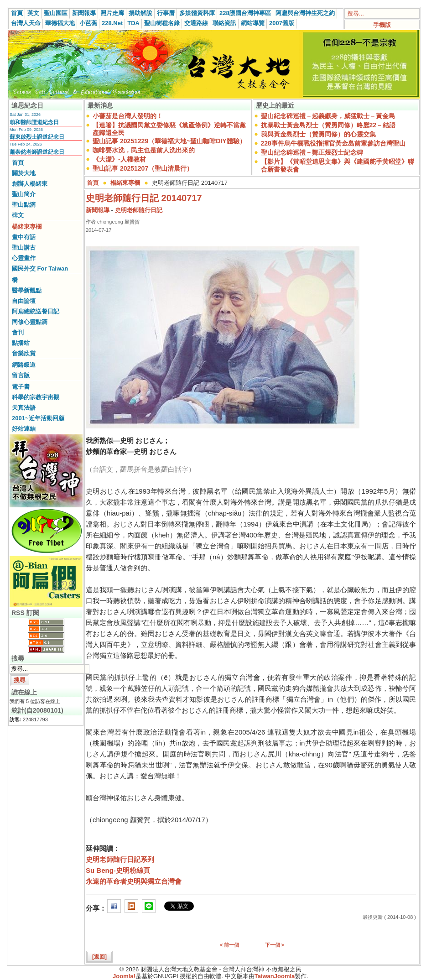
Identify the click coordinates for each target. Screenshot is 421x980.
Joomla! (124, 976)
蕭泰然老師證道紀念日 (37, 152)
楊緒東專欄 (27, 227)
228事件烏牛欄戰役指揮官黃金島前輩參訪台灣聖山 (333, 143)
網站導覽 (253, 23)
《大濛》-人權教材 (119, 159)
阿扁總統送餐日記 (36, 311)
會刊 (18, 332)
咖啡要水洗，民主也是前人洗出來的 (144, 150)
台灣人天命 (26, 23)
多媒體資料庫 (197, 13)
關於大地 (24, 173)
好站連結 (24, 429)
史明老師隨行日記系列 (120, 859)
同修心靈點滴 (30, 322)
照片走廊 (112, 13)
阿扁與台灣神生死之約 (305, 13)
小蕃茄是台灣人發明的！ (128, 116)
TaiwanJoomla (275, 976)
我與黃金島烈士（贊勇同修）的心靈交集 (318, 134)
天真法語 (24, 408)
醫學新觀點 (27, 290)
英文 (33, 13)
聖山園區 (56, 13)
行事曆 (166, 13)
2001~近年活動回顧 (38, 418)
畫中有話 (24, 237)
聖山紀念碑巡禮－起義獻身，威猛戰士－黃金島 (328, 116)
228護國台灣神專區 (245, 13)
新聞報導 (84, 13)
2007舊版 (282, 23)
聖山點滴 (24, 205)
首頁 (17, 13)
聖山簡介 (24, 194)
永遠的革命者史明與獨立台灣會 (134, 881)
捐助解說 (140, 13)
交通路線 (196, 23)
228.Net (112, 23)
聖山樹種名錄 (162, 23)
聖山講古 (24, 248)
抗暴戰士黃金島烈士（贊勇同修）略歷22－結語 (328, 125)
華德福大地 (60, 23)
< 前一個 (229, 945)
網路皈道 (24, 365)
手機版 (382, 25)
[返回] (99, 957)
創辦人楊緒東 (30, 184)
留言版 (21, 375)
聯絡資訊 (224, 23)
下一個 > (275, 945)
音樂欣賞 (24, 353)
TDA (133, 23)
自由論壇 (24, 301)
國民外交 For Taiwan (40, 268)
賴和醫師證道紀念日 (34, 122)
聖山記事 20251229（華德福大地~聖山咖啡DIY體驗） (169, 141)
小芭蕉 (88, 23)
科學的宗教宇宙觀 (36, 397)
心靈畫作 (24, 258)
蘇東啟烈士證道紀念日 (37, 137)
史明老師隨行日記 (139, 210)
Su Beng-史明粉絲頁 (118, 870)
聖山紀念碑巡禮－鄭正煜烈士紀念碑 (312, 152)
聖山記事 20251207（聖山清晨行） (143, 168)
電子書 (21, 387)
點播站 (21, 343)
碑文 (18, 215)
